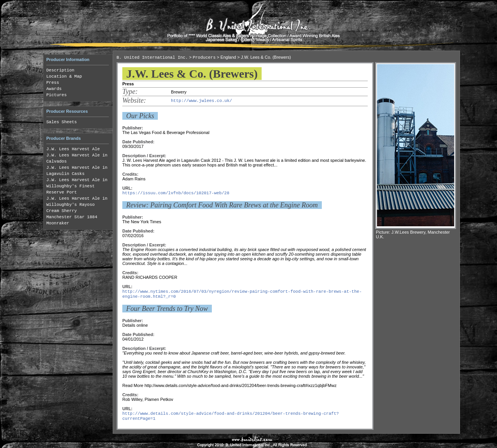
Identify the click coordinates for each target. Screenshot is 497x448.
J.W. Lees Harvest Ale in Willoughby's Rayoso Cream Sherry (77, 205)
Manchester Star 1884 (72, 217)
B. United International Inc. (152, 58)
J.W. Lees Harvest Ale (73, 149)
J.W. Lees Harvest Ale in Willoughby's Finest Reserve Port (77, 186)
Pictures (57, 95)
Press (53, 83)
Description (60, 70)
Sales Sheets (62, 122)
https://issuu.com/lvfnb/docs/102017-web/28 (176, 193)
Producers (204, 58)
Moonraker (58, 223)
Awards (54, 89)
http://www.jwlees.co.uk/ (201, 101)
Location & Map (64, 76)
